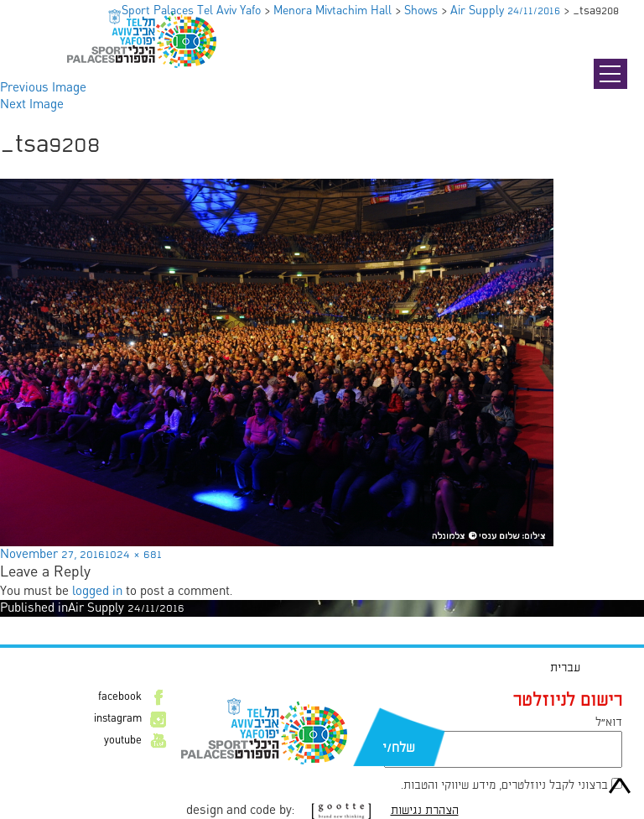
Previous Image (43, 88)
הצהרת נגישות (425, 811)
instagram (118, 719)
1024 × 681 (133, 555)
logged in (97, 592)
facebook (120, 697)
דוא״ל (609, 722)
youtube (123, 741)
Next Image (32, 105)
